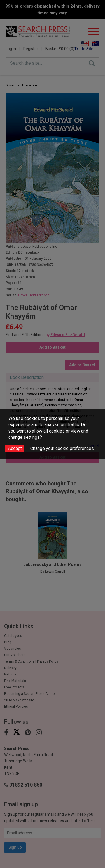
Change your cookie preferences (62, 448)
